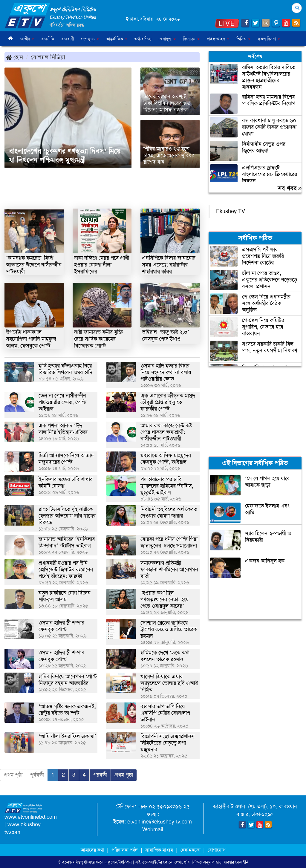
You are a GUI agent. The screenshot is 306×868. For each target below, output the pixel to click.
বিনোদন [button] (191, 39)
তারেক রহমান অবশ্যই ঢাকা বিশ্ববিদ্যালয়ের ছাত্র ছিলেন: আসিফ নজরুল (167, 103)
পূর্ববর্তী (37, 775)
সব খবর (290, 188)
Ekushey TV (231, 211)
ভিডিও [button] (243, 39)
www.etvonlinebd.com (31, 817)
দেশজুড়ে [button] (90, 39)
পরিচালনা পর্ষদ (125, 850)
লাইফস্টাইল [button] (218, 39)
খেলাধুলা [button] (167, 39)
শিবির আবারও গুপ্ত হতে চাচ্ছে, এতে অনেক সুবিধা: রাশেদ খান (169, 155)
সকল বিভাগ (269, 39)
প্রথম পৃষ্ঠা (13, 775)
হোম (14, 57)
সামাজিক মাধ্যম (159, 850)
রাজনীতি (48, 39)
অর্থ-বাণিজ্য (143, 39)
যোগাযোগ (217, 850)
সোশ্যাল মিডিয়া (48, 57)
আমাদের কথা (93, 850)
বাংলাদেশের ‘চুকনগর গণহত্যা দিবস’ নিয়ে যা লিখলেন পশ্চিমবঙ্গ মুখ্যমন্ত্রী (65, 156)
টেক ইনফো (191, 850)
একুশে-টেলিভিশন (118, 862)
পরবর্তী (100, 775)
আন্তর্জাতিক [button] (117, 39)
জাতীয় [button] (27, 39)
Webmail (153, 829)
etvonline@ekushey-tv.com (160, 822)
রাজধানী (68, 39)
